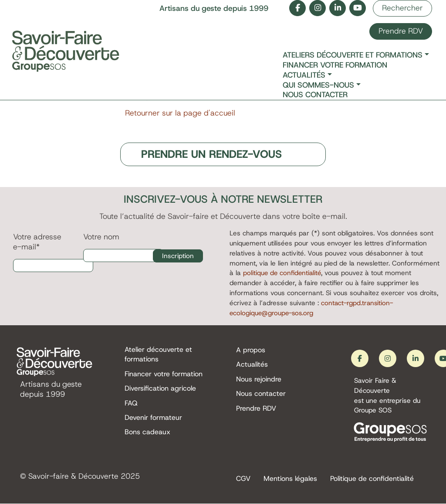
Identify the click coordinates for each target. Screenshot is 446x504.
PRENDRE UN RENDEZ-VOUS (212, 154)
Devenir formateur (153, 419)
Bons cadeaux (147, 434)
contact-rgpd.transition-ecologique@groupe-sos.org (313, 308)
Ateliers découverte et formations (353, 55)
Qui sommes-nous (318, 85)
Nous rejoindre (259, 380)
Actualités (304, 75)
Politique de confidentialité (372, 479)
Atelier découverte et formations (158, 354)
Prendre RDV (401, 31)
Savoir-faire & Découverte (74, 477)
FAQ (131, 404)
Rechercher (402, 8)
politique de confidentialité (283, 273)
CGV (243, 479)
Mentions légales (290, 479)
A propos (251, 350)
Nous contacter (315, 95)
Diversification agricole (160, 389)
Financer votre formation (335, 65)
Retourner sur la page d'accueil (180, 113)
